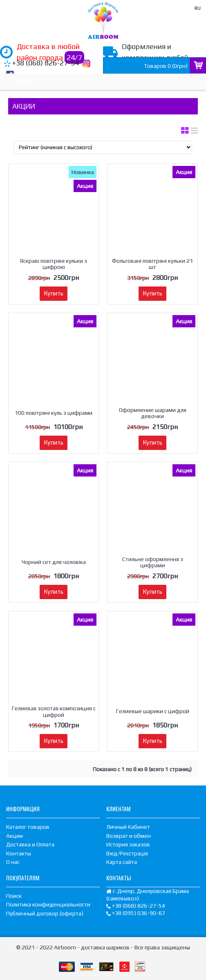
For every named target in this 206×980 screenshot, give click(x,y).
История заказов (128, 844)
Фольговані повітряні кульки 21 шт (152, 264)
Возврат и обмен (129, 836)
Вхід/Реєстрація (127, 853)
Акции (15, 836)
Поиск (14, 896)
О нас (13, 862)
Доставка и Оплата (30, 844)
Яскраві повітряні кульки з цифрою (54, 264)
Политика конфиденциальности (48, 904)
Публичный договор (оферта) (45, 913)
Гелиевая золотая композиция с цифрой (54, 711)
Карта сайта (122, 862)
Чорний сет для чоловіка (54, 562)
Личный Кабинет (128, 827)
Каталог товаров (28, 827)
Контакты (19, 853)
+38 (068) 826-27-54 (46, 63)
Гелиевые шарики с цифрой (153, 711)
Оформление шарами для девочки (153, 413)
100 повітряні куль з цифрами (54, 413)
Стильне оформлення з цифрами (153, 562)
